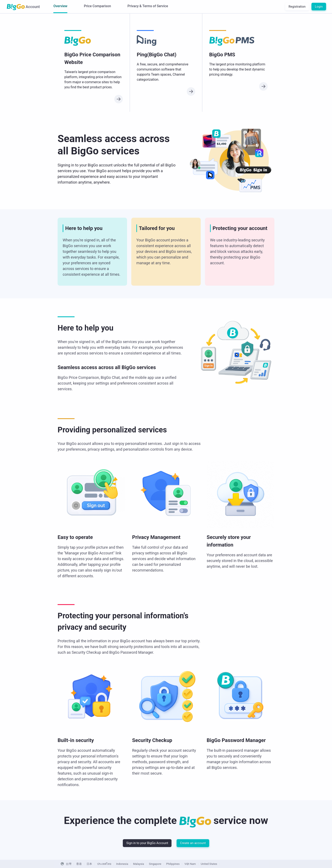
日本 (89, 864)
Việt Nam (190, 864)
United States (209, 864)
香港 (79, 864)
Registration (297, 7)
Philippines (173, 864)
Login (319, 7)
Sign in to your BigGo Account (147, 843)
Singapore (155, 864)
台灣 (69, 864)
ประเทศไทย (104, 864)
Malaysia (138, 864)
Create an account (193, 843)
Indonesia (122, 864)
